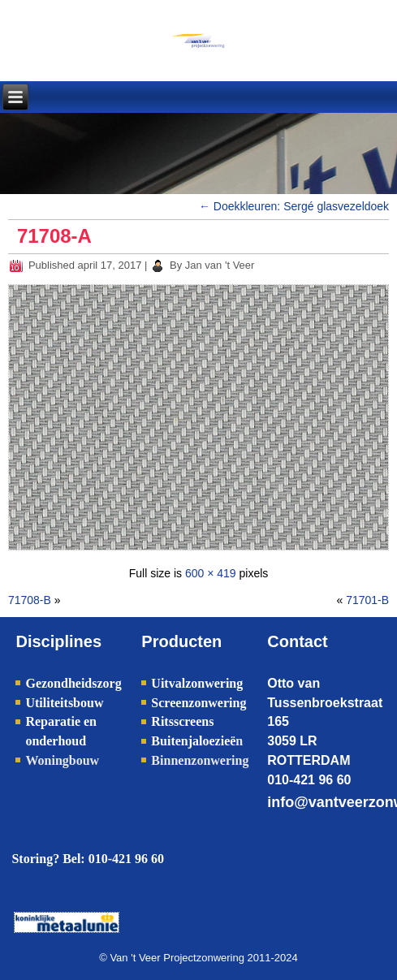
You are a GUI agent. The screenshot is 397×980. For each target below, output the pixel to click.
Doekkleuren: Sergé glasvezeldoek (294, 206)
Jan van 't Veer (220, 265)
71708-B (30, 600)
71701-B (367, 600)
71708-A (54, 236)
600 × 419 (211, 573)
